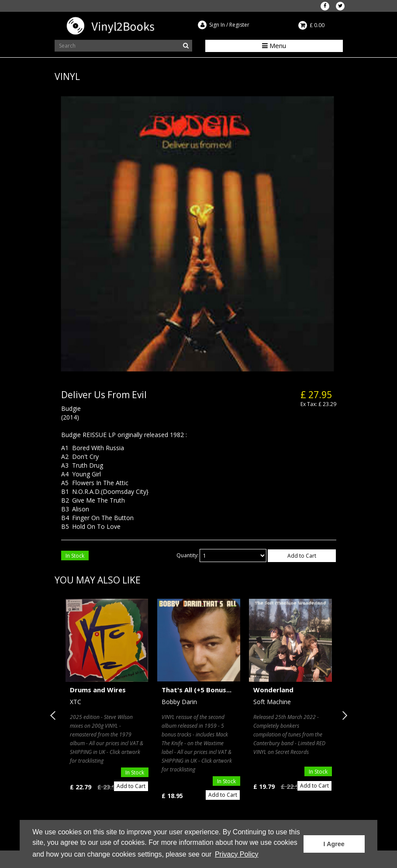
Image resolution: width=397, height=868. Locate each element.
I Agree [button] (334, 844)
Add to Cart (302, 556)
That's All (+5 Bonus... (197, 690)
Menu (274, 45)
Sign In (217, 25)
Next (343, 715)
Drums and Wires (98, 690)
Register (239, 25)
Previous (55, 715)
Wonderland (273, 690)
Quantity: (188, 555)
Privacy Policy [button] (237, 854)
